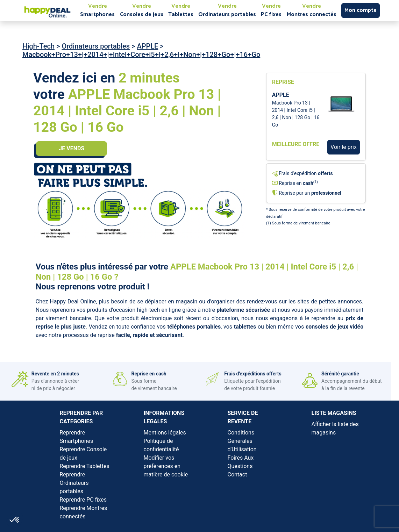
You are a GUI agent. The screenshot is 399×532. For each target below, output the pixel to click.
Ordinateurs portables (96, 46)
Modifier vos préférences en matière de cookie (166, 466)
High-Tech (38, 46)
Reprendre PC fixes (83, 500)
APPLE (147, 46)
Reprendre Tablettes (85, 466)
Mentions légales (165, 433)
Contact (237, 475)
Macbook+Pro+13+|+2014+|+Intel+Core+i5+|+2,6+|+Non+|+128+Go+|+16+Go (141, 55)
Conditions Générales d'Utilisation (242, 441)
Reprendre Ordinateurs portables (74, 483)
